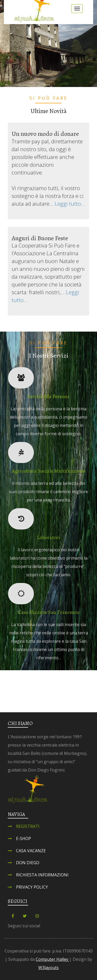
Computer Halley (53, 959)
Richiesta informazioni (42, 875)
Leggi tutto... (70, 204)
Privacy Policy (32, 887)
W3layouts (48, 968)
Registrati (28, 826)
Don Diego (28, 863)
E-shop (24, 838)
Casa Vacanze (31, 851)
